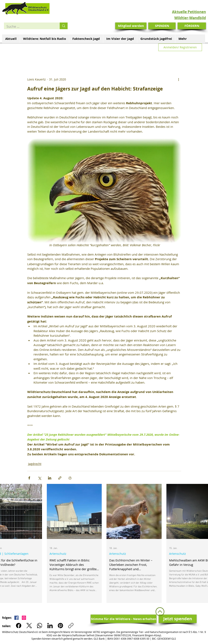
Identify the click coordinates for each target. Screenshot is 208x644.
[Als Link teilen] (60, 478)
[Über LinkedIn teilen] (50, 478)
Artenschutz (58, 554)
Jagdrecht (35, 464)
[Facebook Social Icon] (16, 618)
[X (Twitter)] (29, 626)
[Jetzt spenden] (178, 619)
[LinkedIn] (50, 626)
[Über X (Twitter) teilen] (39, 478)
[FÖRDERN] (192, 26)
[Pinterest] (60, 626)
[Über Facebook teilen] (29, 478)
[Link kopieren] (71, 626)
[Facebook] (19, 626)
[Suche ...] (29, 26)
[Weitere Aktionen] (179, 79)
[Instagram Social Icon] (24, 618)
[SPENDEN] (162, 26)
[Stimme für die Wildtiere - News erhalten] (124, 619)
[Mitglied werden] (131, 26)
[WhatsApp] (40, 626)
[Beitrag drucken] (70, 478)
